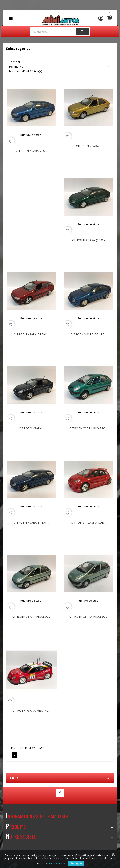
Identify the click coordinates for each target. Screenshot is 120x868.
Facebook (60, 793)
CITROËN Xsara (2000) (88, 240)
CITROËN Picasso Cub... (89, 522)
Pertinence (60, 66)
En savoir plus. (58, 864)
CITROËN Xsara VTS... (31, 151)
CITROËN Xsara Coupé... (88, 334)
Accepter (76, 864)
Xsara (14, 778)
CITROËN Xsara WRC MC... (32, 710)
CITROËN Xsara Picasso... (88, 428)
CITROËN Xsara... (88, 146)
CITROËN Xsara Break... (32, 334)
